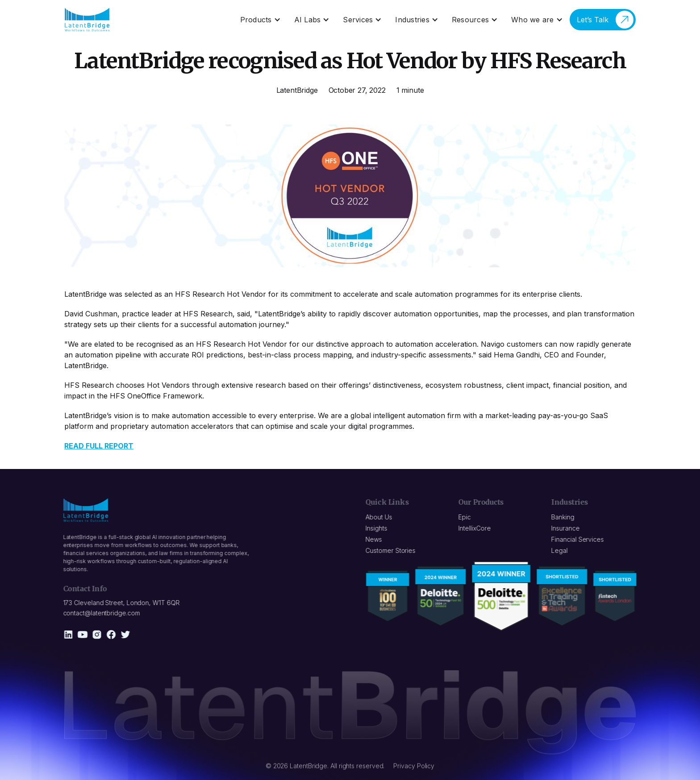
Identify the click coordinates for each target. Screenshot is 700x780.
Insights (381, 528)
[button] (260, 20)
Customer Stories (396, 550)
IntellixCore (479, 528)
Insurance (570, 528)
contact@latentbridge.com (96, 613)
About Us (384, 517)
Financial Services (583, 539)
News (379, 539)
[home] (87, 20)
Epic (470, 517)
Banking (568, 517)
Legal (565, 550)
